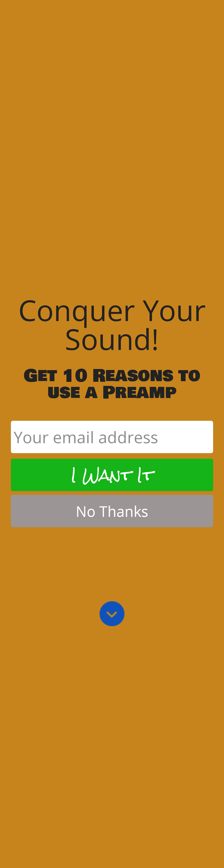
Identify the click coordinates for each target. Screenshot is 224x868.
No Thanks (112, 383)
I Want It (112, 347)
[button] (112, 196)
